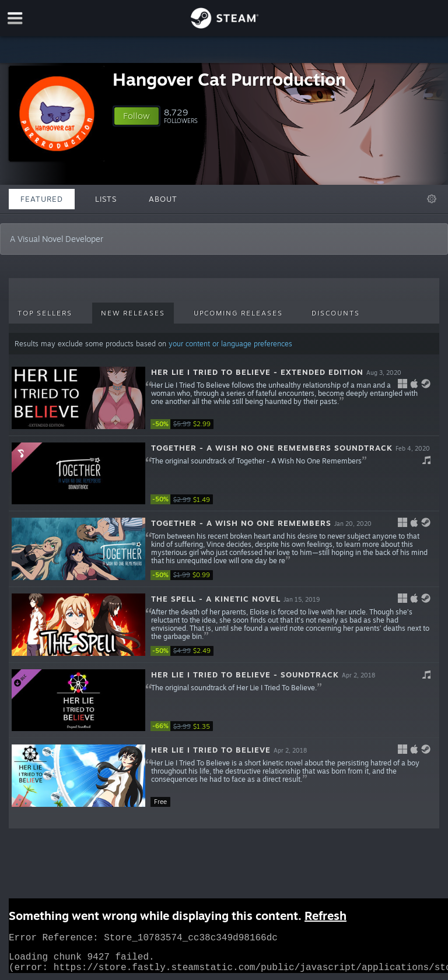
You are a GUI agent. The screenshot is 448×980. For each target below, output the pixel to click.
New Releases (133, 313)
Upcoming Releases (238, 313)
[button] (136, 116)
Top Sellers (45, 313)
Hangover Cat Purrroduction (229, 79)
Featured (42, 199)
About (163, 199)
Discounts (336, 313)
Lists (106, 199)
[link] (185, 424)
